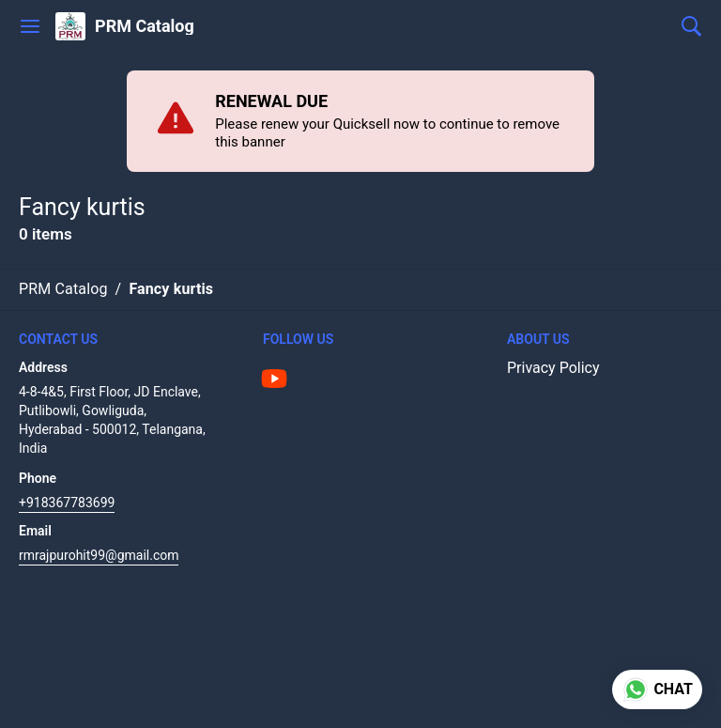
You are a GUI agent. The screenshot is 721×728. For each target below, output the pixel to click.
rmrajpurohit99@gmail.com (99, 555)
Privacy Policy (553, 368)
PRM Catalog (145, 26)
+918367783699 (67, 503)
